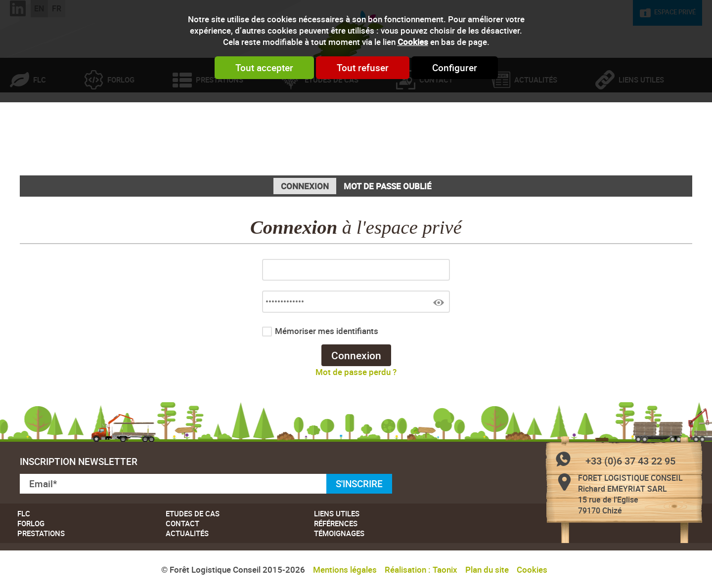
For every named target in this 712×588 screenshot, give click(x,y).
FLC (40, 121)
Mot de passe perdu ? (356, 372)
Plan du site (487, 569)
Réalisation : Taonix (421, 569)
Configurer (455, 68)
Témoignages (339, 533)
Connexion (305, 186)
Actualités (536, 121)
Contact (436, 121)
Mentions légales (345, 569)
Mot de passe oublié (388, 186)
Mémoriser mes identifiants (327, 331)
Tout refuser (363, 68)
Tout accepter (264, 68)
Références (336, 523)
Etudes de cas (332, 121)
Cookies (413, 42)
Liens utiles (641, 121)
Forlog (121, 121)
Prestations (220, 121)
